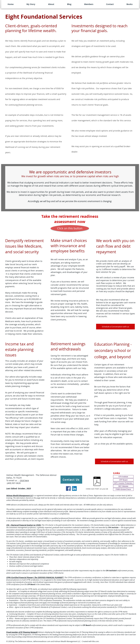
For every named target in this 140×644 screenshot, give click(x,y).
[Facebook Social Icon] (68, 488)
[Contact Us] (71, 480)
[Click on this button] (70, 228)
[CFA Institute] (123, 477)
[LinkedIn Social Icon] (74, 488)
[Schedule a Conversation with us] (115, 327)
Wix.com (95, 641)
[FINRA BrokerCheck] (123, 489)
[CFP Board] (123, 480)
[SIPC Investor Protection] (123, 483)
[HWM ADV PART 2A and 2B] (97, 483)
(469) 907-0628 (13, 483)
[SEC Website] (123, 486)
